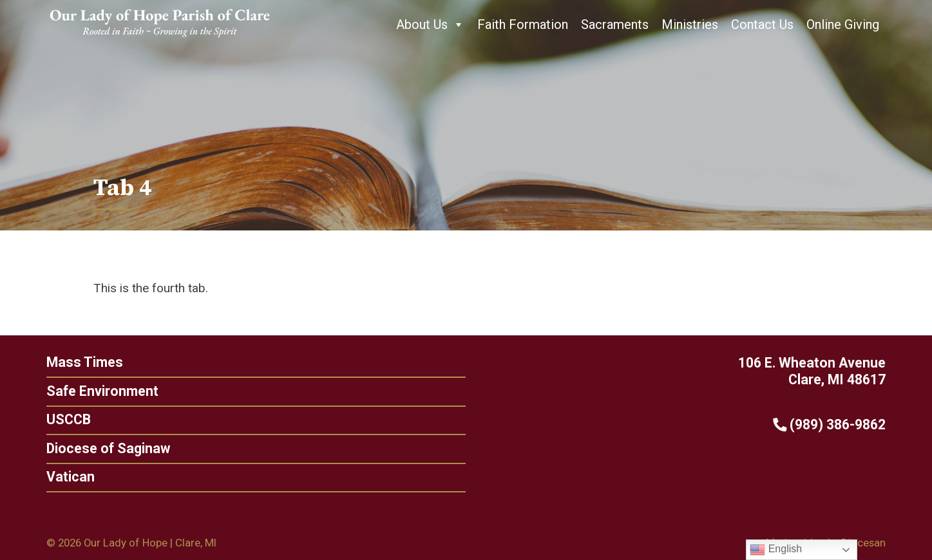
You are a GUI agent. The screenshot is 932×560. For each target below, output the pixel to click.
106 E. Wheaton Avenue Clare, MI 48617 (812, 371)
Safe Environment (102, 391)
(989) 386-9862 (834, 425)
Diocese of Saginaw (104, 448)
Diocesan (863, 543)
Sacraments (615, 24)
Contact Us (762, 24)
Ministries (690, 24)
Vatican (66, 477)
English (776, 550)
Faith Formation (523, 24)
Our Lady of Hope (126, 543)
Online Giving (843, 24)
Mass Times (85, 362)
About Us (430, 24)
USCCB (64, 419)
